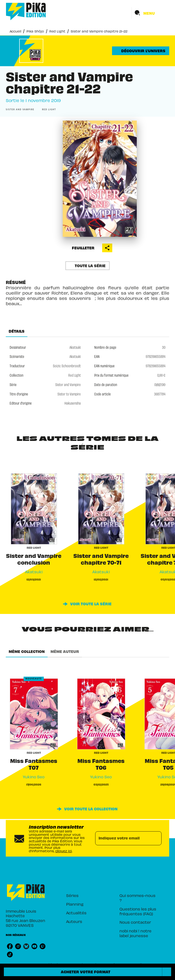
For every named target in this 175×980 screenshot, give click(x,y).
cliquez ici (64, 851)
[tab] (17, 331)
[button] (141, 51)
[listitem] (10, 946)
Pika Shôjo (35, 31)
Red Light (57, 31)
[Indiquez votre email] (122, 838)
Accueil (15, 31)
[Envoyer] (156, 838)
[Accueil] (26, 11)
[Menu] (150, 13)
